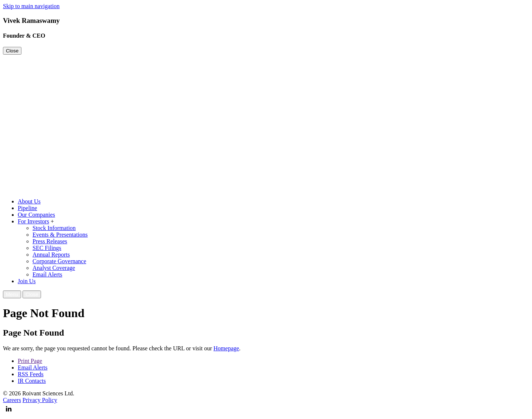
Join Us (27, 281)
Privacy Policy (40, 400)
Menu (12, 294)
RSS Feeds (31, 374)
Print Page (30, 361)
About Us (29, 201)
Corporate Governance (59, 261)
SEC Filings (47, 248)
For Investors (33, 221)
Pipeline (27, 208)
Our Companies (36, 215)
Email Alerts (47, 274)
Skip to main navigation (31, 6)
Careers (12, 400)
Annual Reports (51, 255)
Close (12, 51)
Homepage (226, 348)
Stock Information (54, 228)
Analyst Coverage (54, 268)
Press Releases (50, 241)
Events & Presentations (60, 235)
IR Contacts (32, 381)
